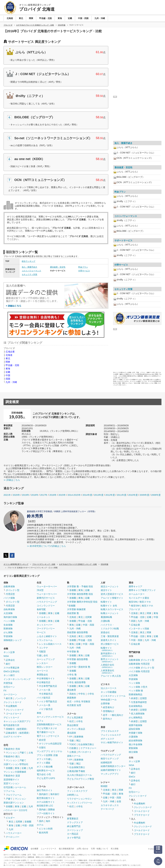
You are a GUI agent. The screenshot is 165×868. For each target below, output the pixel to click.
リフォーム (9, 791)
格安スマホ (147, 606)
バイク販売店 (44, 698)
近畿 (8, 372)
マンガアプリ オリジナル (49, 751)
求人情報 (115, 849)
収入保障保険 (138, 714)
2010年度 (133, 495)
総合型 (42, 740)
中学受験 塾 (73, 652)
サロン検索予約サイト (112, 742)
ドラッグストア (75, 822)
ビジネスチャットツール (113, 696)
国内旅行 (44, 794)
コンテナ (44, 648)
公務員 (73, 752)
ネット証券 (9, 652)
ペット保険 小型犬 (138, 687)
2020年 (16, 495)
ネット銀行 (9, 675)
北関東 (19, 822)
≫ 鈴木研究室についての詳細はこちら (46, 546)
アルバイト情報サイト (112, 598)
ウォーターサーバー (47, 586)
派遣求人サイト (109, 640)
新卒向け (107, 719)
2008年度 (156, 495)
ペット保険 (9, 621)
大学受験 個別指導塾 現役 (80, 594)
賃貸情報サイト (11, 780)
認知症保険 (134, 729)
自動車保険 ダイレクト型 (141, 660)
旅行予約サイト (45, 790)
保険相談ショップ (13, 640)
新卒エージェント (110, 660)
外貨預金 (8, 683)
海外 (48, 821)
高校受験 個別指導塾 (78, 632)
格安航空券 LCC (45, 806)
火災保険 (8, 613)
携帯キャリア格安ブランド (142, 590)
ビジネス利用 (46, 829)
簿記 (78, 741)
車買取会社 (42, 675)
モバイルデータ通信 (139, 598)
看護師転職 (106, 617)
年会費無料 (11, 706)
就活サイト (106, 590)
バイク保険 (9, 598)
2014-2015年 (74, 495)
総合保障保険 (136, 741)
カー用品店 (73, 834)
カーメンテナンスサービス (50, 717)
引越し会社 (42, 655)
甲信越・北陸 (12, 365)
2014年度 (87, 495)
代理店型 (10, 594)
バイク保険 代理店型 (139, 671)
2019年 (26, 495)
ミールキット (44, 617)
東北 (8, 358)
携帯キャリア (136, 586)
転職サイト (106, 602)
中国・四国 (28, 825)
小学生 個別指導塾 (76, 682)
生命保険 (8, 625)
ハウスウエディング (111, 755)
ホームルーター (137, 594)
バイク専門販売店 (48, 702)
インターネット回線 (139, 629)
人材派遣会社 (107, 671)
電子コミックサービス (48, 736)
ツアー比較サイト (46, 813)
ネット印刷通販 (109, 692)
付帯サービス (84, 271)
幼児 (72, 721)
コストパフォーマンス (31, 271)
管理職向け (109, 711)
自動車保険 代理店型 (139, 664)
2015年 (62, 495)
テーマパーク (107, 809)
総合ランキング (29, 261)
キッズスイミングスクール (80, 803)
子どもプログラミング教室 (81, 779)
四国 (8, 379)
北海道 (9, 355)
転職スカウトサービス (112, 609)
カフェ (40, 721)
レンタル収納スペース (50, 644)
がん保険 (8, 632)
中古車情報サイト (46, 678)
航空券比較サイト (46, 798)
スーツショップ (75, 830)
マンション (11, 753)
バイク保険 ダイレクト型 (141, 668)
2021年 (7, 495)
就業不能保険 (136, 725)
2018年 (35, 495)
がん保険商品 (136, 717)
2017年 (44, 495)
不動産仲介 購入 (12, 756)
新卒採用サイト (109, 655)
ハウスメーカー (14, 833)
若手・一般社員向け (113, 715)
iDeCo (132, 777)
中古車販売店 (44, 682)
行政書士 (74, 748)
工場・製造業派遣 (110, 636)
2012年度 (110, 495)
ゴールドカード (14, 714)
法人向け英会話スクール (79, 775)
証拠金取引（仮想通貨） (18, 733)
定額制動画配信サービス (49, 724)
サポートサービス (123, 240)
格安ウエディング (110, 759)
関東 (8, 362)
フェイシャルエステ (111, 735)
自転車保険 (9, 609)
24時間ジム (73, 795)
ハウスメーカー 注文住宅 (15, 810)
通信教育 (72, 690)
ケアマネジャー (88, 748)
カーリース (42, 671)
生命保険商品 (136, 706)
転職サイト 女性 (109, 606)
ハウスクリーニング (47, 602)
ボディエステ (107, 739)
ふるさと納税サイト (47, 636)
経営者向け (109, 707)
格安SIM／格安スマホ (140, 602)
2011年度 (122, 495)
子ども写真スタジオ (47, 728)
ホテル (40, 825)
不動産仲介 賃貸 (12, 776)
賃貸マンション (11, 783)
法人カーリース (109, 688)
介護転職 (105, 621)
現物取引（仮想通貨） (17, 729)
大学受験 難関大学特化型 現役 (82, 602)
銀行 (8, 664)
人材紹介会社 (107, 666)
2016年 (53, 495)
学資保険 (8, 636)
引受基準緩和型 (139, 702)
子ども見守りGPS (46, 778)
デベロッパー (13, 837)
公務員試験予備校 (76, 771)
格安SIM (135, 606)
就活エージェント (110, 586)
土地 (31, 753)
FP (71, 737)
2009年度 (144, 495)
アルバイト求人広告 (111, 676)
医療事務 (79, 737)
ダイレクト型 (13, 590)
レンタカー (42, 663)
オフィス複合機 (45, 767)
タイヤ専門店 (74, 838)
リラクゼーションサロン (79, 799)
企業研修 (105, 703)
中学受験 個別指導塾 (78, 659)
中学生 (82, 694)
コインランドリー (46, 606)
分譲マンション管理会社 (16, 764)
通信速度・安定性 (58, 267)
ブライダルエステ (110, 731)
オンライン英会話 (76, 729)
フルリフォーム (14, 795)
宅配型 (42, 652)
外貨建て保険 (136, 733)
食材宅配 (41, 609)
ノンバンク (20, 698)
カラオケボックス (110, 805)
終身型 (134, 698)
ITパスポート (85, 752)
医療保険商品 (136, 694)
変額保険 (133, 748)
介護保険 (133, 737)
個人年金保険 (136, 744)
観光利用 (44, 833)
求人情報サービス (110, 644)
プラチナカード (142, 815)
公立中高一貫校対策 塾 (79, 667)
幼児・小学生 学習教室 (79, 702)
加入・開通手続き (29, 267)
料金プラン (83, 267)
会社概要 (34, 849)
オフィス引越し (45, 759)
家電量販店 (73, 819)
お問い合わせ (82, 849)
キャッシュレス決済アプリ (17, 721)
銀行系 (9, 698)
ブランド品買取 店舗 (47, 755)
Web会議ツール (109, 700)
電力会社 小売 (44, 774)
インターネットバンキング (17, 679)
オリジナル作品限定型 (50, 744)
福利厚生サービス (46, 770)
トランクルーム (45, 640)
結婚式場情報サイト (111, 770)
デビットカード (11, 717)
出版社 (42, 747)
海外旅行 (55, 794)
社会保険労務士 (86, 744)
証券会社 (10, 660)
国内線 (42, 809)
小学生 (91, 694)
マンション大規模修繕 (15, 772)
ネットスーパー (45, 625)
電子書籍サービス (46, 732)
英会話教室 (73, 725)
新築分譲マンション (14, 803)
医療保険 (8, 629)
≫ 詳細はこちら (12, 480)
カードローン (10, 694)
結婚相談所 (106, 762)
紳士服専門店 (74, 826)
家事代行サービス (46, 598)
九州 (31, 768)
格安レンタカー (45, 667)
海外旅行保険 (10, 617)
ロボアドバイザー (13, 737)
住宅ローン (9, 687)
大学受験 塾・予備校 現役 (80, 586)
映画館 (104, 786)
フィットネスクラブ (77, 791)
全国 (119, 801)
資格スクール (74, 756)
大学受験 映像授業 (76, 609)
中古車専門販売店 (48, 686)
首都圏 (9, 768)
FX (5, 691)
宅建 (72, 741)
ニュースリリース (49, 849)
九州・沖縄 (11, 382)
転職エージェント (110, 613)
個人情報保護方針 (67, 849)
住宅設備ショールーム (15, 787)
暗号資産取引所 (11, 725)
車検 (39, 713)
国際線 (51, 809)
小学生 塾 (72, 675)
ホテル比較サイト (46, 802)
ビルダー (10, 818)
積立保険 (133, 752)
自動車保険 (9, 586)
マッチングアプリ (110, 774)
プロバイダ (134, 609)
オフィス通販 (44, 763)
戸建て (23, 753)
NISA (6, 656)
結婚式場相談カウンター (113, 766)
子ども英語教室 (75, 717)
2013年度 (99, 495)
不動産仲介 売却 (12, 749)
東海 (8, 369)
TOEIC (73, 744)
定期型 (143, 698)
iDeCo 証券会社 (12, 671)
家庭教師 (72, 698)
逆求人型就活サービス (112, 594)
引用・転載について (100, 849)
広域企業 (10, 352)
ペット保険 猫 (136, 691)
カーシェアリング (46, 659)
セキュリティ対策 (29, 274)
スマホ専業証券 (11, 668)
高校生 (73, 694)
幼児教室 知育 (74, 705)
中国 (8, 375)
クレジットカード (13, 702)
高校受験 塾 (73, 613)
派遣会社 (105, 632)
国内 (41, 821)
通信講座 (72, 733)
